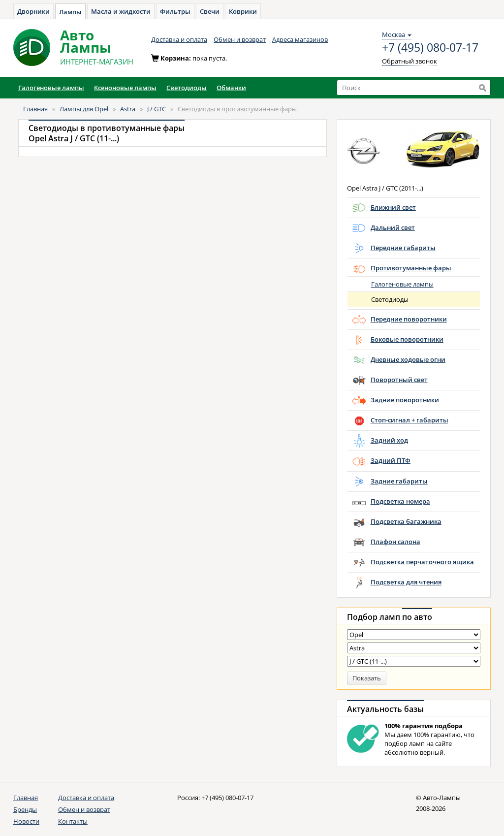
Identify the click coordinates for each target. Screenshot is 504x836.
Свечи (210, 11)
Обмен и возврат (240, 39)
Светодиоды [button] (187, 88)
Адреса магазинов (300, 39)
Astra (128, 109)
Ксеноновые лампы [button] (125, 88)
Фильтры (175, 11)
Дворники (33, 11)
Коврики (243, 11)
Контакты (73, 821)
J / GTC (157, 109)
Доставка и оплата (179, 39)
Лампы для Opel (84, 109)
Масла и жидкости (121, 11)
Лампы (70, 12)
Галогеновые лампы (402, 284)
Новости (26, 821)
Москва (397, 34)
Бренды (25, 809)
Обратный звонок (409, 61)
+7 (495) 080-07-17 (430, 48)
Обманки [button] (231, 88)
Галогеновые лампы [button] (51, 88)
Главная (35, 109)
